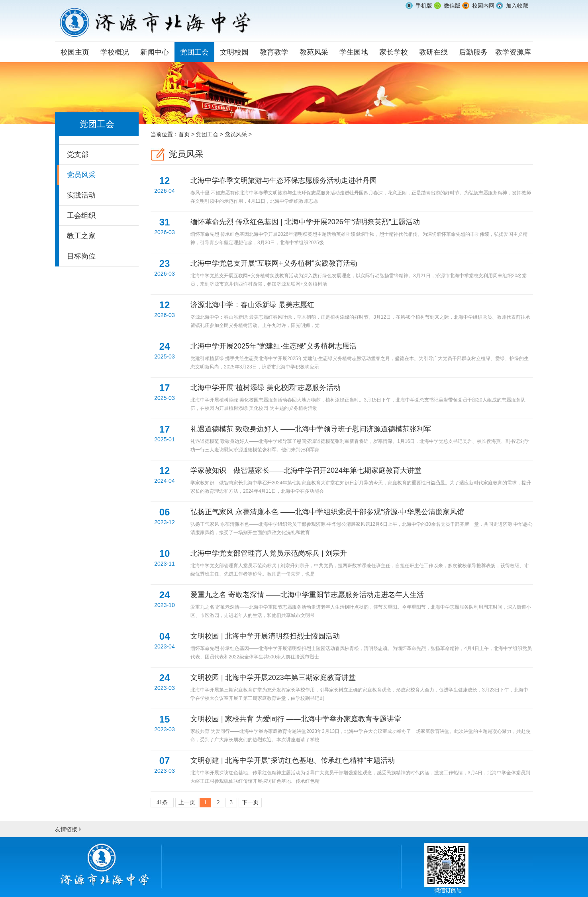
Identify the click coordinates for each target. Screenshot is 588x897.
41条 (162, 802)
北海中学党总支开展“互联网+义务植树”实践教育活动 (362, 274)
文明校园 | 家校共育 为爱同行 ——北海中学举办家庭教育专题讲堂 (362, 730)
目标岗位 (81, 256)
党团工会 (207, 134)
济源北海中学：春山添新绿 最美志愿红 (362, 315)
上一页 (187, 802)
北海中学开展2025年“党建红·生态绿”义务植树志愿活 (362, 357)
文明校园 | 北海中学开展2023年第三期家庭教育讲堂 (362, 688)
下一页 (250, 802)
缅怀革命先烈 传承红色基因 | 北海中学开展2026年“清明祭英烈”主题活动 (362, 232)
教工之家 (81, 236)
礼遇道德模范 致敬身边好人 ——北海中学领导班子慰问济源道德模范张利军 (362, 440)
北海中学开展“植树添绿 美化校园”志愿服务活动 (362, 398)
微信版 (452, 6)
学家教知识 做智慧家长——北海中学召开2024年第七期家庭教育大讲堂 (362, 481)
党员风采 (81, 175)
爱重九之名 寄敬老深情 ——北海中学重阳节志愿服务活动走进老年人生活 (362, 605)
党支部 (78, 155)
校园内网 (483, 6)
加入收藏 (517, 6)
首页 (184, 134)
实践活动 (81, 195)
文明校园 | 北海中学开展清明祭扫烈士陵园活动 (362, 647)
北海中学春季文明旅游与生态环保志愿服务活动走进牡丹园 (362, 191)
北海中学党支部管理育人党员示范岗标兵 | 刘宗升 (362, 564)
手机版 (424, 6)
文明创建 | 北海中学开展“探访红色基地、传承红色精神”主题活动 (362, 771)
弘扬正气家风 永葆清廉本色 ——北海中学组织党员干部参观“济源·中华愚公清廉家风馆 (362, 522)
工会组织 (81, 215)
